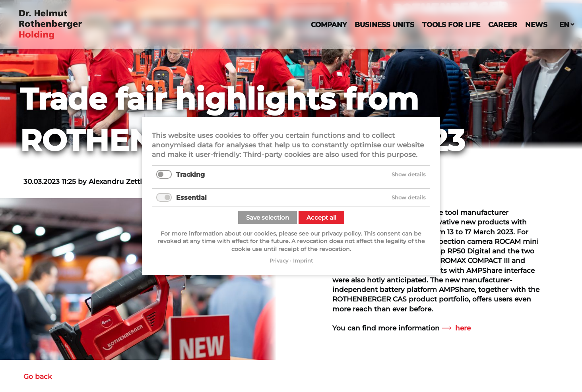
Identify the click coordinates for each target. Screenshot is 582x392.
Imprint (303, 261)
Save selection (268, 217)
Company (329, 24)
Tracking (190, 175)
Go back (38, 376)
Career (503, 24)
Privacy (279, 261)
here (463, 328)
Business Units (384, 24)
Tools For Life (451, 24)
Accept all (321, 217)
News (536, 24)
